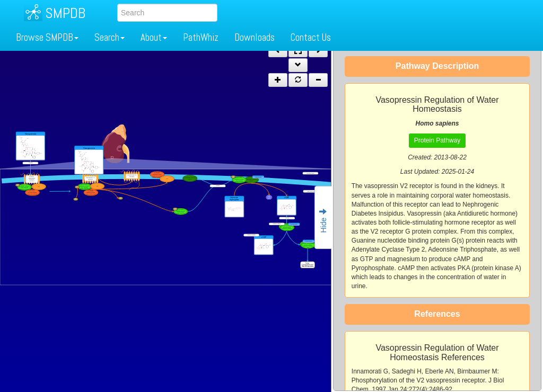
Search (110, 37)
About (154, 37)
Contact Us (311, 37)
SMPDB (65, 13)
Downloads (255, 37)
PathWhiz (201, 37)
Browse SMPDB (47, 37)
